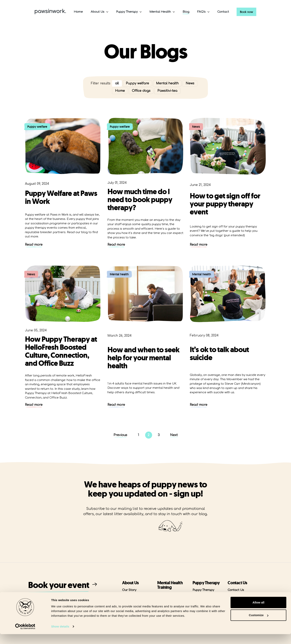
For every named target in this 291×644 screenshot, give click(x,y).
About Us (98, 12)
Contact (223, 12)
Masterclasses (168, 601)
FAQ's (201, 12)
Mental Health (160, 12)
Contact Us (236, 590)
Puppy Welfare (203, 597)
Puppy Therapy (127, 12)
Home (78, 12)
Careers (233, 597)
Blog (186, 12)
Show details (60, 636)
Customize (259, 625)
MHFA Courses (168, 594)
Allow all (259, 612)
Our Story (129, 590)
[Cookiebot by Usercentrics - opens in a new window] (25, 636)
